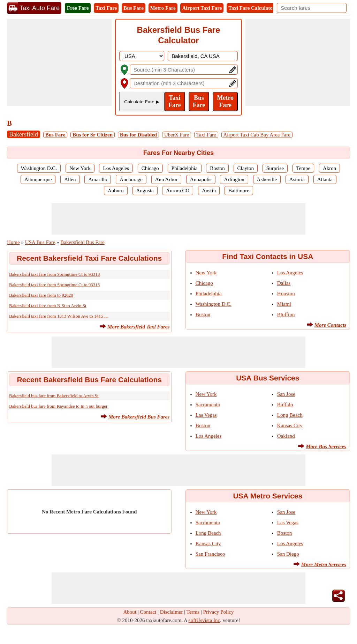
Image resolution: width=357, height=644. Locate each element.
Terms (193, 612)
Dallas (284, 283)
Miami (284, 304)
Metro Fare (163, 8)
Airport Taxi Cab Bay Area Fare (257, 135)
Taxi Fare (106, 8)
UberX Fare (177, 135)
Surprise (275, 168)
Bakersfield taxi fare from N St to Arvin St (48, 306)
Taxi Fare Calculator (252, 8)
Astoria (297, 179)
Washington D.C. (39, 168)
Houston (286, 294)
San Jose (286, 394)
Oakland (286, 436)
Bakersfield (24, 134)
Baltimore (239, 191)
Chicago (150, 168)
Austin (209, 191)
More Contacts (330, 325)
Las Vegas (206, 415)
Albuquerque (38, 179)
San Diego (288, 554)
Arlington (234, 179)
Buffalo (285, 405)
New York (80, 168)
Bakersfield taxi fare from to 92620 (41, 295)
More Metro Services (324, 564)
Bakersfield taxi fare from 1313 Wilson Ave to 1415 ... (58, 316)
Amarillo (98, 179)
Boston (217, 168)
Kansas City (290, 425)
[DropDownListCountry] (142, 56)
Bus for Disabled (138, 135)
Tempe (303, 168)
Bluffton (286, 314)
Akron (329, 168)
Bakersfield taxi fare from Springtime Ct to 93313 (54, 274)
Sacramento (208, 405)
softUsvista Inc (204, 620)
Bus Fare (134, 8)
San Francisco (210, 554)
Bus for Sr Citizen (93, 135)
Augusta (145, 191)
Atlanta (325, 179)
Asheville (267, 179)
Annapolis (201, 179)
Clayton (246, 168)
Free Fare (78, 8)
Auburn (116, 191)
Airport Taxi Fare (202, 8)
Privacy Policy (219, 612)
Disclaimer (172, 612)
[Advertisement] (59, 62)
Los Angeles (116, 168)
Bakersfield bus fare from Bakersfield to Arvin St (54, 396)
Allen (70, 179)
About (130, 612)
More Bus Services (326, 446)
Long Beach (290, 415)
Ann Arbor (166, 179)
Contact (148, 612)
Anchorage (131, 179)
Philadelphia (185, 168)
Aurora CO (178, 191)
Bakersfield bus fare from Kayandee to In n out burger (58, 406)
